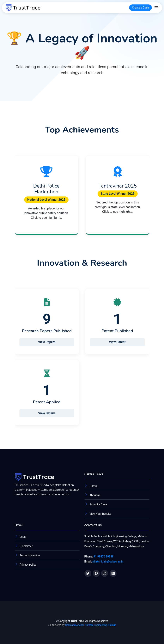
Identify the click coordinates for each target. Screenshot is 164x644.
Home (93, 486)
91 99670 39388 (103, 557)
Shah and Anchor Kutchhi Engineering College (91, 625)
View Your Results (100, 514)
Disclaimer (26, 546)
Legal (23, 537)
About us (95, 495)
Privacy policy (28, 565)
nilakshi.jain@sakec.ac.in (108, 562)
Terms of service (30, 555)
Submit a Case (98, 504)
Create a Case (140, 8)
